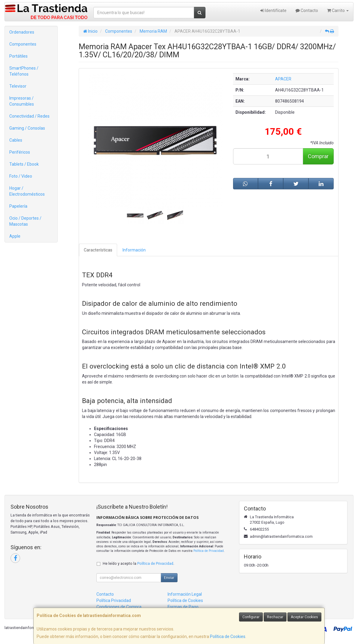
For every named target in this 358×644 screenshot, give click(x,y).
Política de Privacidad (209, 551)
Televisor (18, 86)
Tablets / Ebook (24, 164)
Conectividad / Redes (29, 116)
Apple (15, 236)
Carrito (338, 11)
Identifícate (273, 11)
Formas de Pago (183, 607)
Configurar (251, 617)
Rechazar (275, 617)
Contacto (307, 11)
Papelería (18, 206)
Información (134, 250)
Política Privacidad (114, 600)
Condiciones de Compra (119, 607)
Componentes (23, 44)
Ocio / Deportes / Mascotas (25, 221)
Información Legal (185, 594)
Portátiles (18, 56)
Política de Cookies (228, 636)
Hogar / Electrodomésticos (27, 191)
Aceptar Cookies (304, 617)
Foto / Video (21, 176)
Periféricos (20, 152)
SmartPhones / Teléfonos (24, 71)
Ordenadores (22, 32)
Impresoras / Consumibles (22, 101)
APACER (283, 79)
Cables (16, 140)
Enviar (169, 578)
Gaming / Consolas (27, 128)
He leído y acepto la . (138, 563)
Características (98, 250)
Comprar (318, 156)
